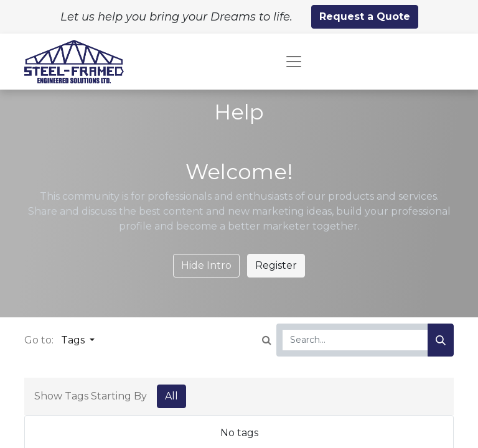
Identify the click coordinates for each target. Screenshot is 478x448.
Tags (74, 340)
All (171, 396)
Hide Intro (206, 265)
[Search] (441, 340)
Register (276, 265)
